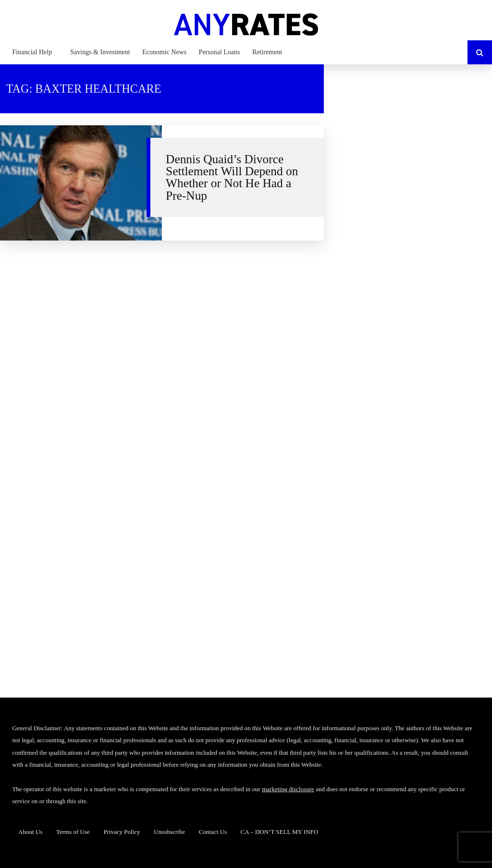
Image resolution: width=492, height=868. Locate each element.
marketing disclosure (288, 789)
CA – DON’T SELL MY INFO (280, 832)
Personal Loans (220, 52)
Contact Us (213, 832)
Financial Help (32, 52)
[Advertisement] (414, 137)
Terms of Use (73, 832)
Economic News (164, 52)
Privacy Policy (122, 832)
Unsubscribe (169, 832)
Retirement (267, 52)
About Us (30, 832)
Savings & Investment (100, 52)
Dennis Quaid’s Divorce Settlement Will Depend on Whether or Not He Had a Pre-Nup (232, 177)
